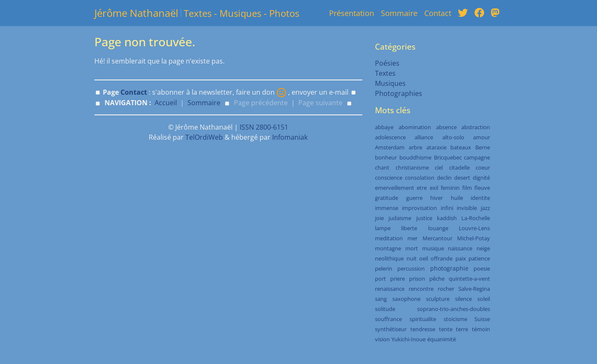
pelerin (384, 268)
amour (482, 137)
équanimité (442, 339)
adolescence (390, 137)
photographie (449, 268)
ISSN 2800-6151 (264, 127)
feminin (450, 188)
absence (446, 127)
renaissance (390, 289)
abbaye (384, 127)
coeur (483, 167)
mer (412, 238)
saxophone (406, 299)
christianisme (412, 167)
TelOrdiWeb (204, 137)
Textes (385, 73)
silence (463, 299)
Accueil (166, 103)
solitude (385, 309)
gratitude (387, 198)
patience (479, 258)
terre (462, 329)
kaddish (447, 218)
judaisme (400, 218)
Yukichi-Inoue (408, 339)
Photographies (399, 93)
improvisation (419, 208)
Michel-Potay (474, 238)
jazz (485, 208)
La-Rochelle (476, 218)
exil (434, 188)
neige (483, 248)
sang (381, 299)
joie (379, 218)
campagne (477, 157)
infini (447, 208)
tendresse (423, 329)
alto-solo (453, 137)
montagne (388, 248)
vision (382, 339)
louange (438, 228)
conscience (389, 178)
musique (433, 248)
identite (480, 198)
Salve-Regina (474, 289)
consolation (420, 178)
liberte (409, 228)
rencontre (421, 289)
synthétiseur (391, 329)
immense (387, 208)
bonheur (386, 157)
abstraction (476, 127)
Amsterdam (390, 147)
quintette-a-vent (469, 279)
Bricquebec (448, 157)
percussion (411, 268)
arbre (415, 147)
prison (417, 279)
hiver (436, 198)
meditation (389, 238)
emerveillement (395, 188)
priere (398, 279)
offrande (442, 258)
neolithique (389, 258)
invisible (467, 208)
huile (457, 198)
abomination (415, 127)
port (380, 279)
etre (422, 188)
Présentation (352, 13)
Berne (483, 147)
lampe (383, 228)
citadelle (459, 167)
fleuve (482, 188)
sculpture (438, 299)
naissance (460, 248)
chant (382, 167)
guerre (414, 198)
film (467, 188)
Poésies (387, 63)
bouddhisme (415, 157)
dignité (481, 178)
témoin (481, 329)
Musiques (390, 83)
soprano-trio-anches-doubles (454, 309)
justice (424, 218)
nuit (412, 258)
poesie (482, 268)
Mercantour (438, 238)
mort (412, 248)
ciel (439, 167)
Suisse (482, 319)
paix (461, 258)
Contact (438, 13)
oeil (424, 258)
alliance (424, 137)
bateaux (461, 147)
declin (444, 178)
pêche (437, 279)
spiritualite (423, 319)
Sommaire (399, 13)
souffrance (388, 319)
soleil (484, 299)
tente (446, 329)
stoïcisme (455, 319)
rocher (446, 289)
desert (462, 178)
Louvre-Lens (474, 228)
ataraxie (436, 147)
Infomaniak (290, 137)
